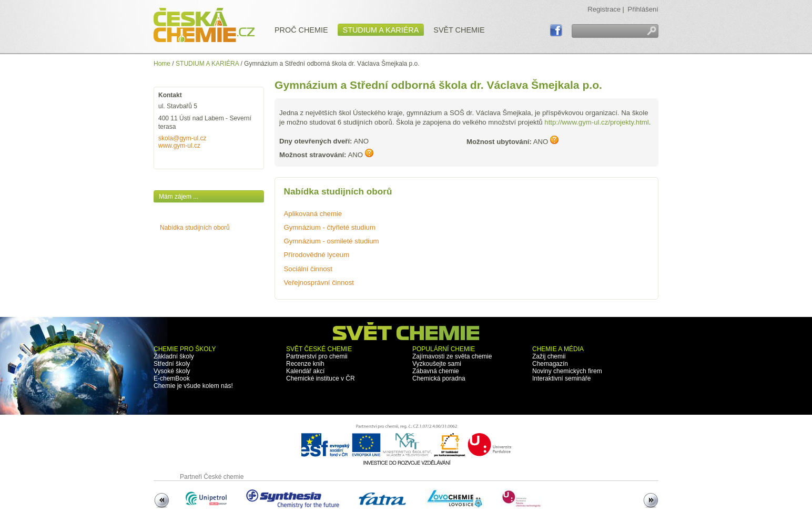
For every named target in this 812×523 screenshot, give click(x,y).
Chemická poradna (439, 378)
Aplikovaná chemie (313, 214)
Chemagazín (550, 364)
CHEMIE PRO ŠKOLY (185, 349)
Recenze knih (305, 364)
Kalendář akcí (305, 371)
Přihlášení (643, 9)
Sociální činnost (308, 269)
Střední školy (172, 364)
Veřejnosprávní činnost (319, 283)
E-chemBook (172, 378)
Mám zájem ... (179, 197)
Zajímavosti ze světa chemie (452, 356)
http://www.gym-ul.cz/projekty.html (596, 122)
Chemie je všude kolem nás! (193, 386)
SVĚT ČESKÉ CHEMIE (319, 349)
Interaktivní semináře (561, 378)
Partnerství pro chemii (317, 356)
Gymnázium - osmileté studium (332, 241)
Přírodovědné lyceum (317, 255)
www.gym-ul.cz (179, 146)
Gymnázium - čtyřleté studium (330, 227)
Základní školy (174, 356)
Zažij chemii (549, 356)
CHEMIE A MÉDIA (558, 349)
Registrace (604, 9)
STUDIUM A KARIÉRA (207, 64)
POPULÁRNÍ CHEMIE (444, 349)
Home (162, 64)
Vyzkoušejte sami (437, 364)
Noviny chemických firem (567, 371)
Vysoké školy (172, 371)
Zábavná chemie (436, 371)
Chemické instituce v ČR (321, 378)
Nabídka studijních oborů (195, 228)
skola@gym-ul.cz (182, 138)
